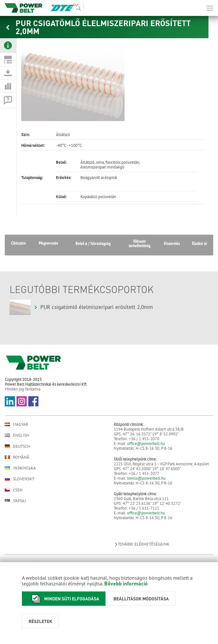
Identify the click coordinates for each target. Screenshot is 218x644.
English (17, 435)
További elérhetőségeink (142, 544)
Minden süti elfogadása (64, 599)
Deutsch (17, 446)
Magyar (17, 424)
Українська (20, 468)
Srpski (15, 501)
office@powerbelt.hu (146, 444)
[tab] (8, 46)
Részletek (40, 621)
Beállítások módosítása (141, 598)
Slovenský (20, 479)
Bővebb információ (126, 583)
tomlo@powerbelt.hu (146, 478)
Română (17, 457)
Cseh (14, 490)
